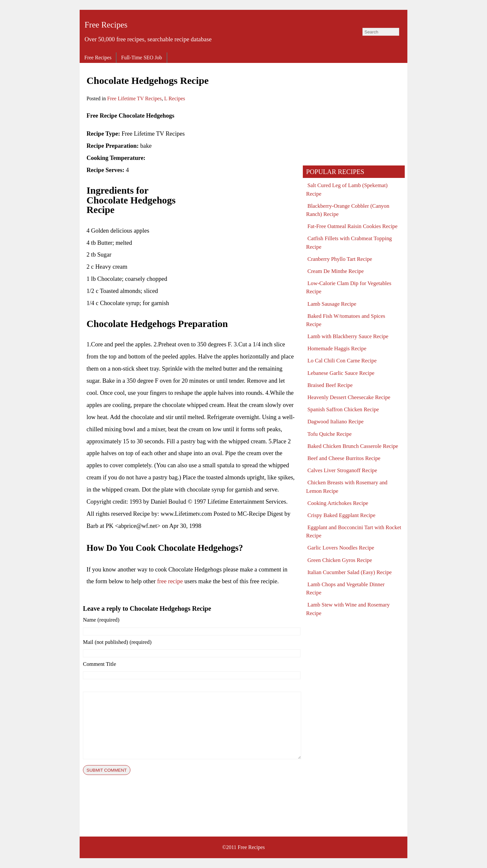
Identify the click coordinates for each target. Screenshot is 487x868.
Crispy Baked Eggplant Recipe (341, 515)
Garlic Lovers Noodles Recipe (341, 548)
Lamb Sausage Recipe (332, 304)
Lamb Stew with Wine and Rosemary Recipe (348, 609)
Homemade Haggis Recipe (337, 348)
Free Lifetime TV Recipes (134, 98)
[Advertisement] (241, 156)
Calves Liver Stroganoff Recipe (342, 470)
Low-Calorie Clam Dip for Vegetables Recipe (349, 287)
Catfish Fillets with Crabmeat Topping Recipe (349, 242)
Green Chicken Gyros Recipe (340, 560)
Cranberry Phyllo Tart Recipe (340, 259)
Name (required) (101, 620)
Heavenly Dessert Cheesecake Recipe (349, 397)
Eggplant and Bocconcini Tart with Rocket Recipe (354, 531)
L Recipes (175, 98)
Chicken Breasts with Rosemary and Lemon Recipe (347, 487)
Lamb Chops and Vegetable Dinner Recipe (345, 588)
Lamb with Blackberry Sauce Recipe (348, 336)
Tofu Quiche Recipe (330, 434)
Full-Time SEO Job (142, 58)
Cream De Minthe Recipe (336, 271)
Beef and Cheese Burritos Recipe (344, 458)
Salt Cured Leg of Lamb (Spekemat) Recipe (347, 189)
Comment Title (99, 664)
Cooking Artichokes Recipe (338, 503)
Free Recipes (106, 25)
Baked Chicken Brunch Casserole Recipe (353, 446)
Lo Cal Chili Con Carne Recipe (342, 361)
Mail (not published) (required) (117, 642)
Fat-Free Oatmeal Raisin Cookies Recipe (352, 226)
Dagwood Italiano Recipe (335, 422)
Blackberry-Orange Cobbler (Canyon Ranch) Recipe (348, 210)
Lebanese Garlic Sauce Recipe (341, 373)
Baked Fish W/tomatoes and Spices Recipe (346, 320)
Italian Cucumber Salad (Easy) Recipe (350, 572)
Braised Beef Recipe (330, 385)
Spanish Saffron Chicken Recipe (343, 409)
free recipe (170, 581)
